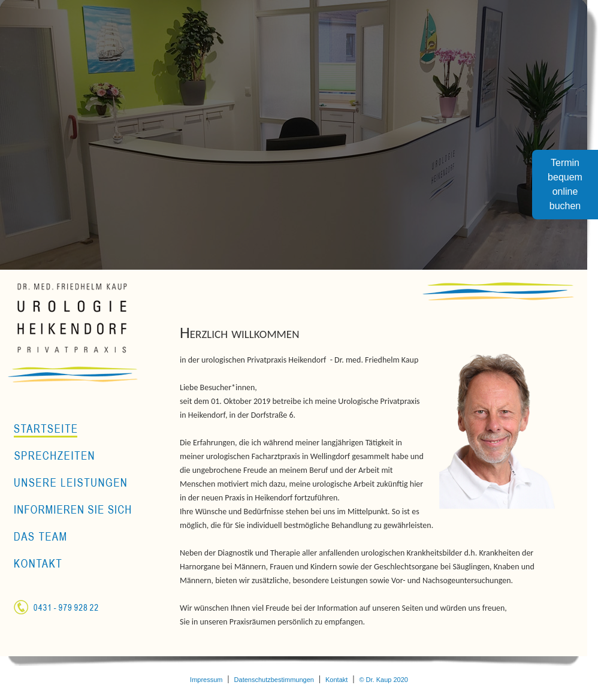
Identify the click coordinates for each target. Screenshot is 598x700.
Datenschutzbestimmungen (274, 680)
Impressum (206, 680)
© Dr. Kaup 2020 (383, 680)
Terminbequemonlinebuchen (565, 184)
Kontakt (336, 680)
